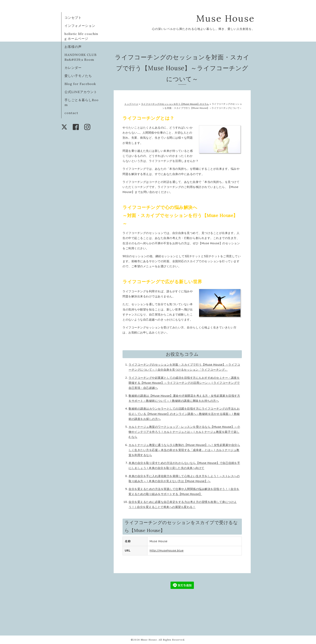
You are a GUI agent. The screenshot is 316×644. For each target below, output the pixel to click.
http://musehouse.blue (167, 551)
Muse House (232, 18)
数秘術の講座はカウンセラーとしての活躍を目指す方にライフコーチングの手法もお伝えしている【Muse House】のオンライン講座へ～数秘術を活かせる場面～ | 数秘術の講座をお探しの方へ (184, 414)
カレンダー (73, 68)
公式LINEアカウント (81, 92)
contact (71, 113)
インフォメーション (80, 26)
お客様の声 (73, 47)
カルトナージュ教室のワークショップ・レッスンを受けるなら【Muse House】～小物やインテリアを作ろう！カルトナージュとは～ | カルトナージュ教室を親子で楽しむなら (184, 432)
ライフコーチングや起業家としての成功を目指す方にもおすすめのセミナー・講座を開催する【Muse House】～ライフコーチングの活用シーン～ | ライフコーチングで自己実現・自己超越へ (184, 383)
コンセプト (73, 18)
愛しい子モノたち (78, 76)
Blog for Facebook (80, 84)
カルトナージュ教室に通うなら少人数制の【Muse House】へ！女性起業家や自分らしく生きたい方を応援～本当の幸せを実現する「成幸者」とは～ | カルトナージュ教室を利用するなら (184, 450)
